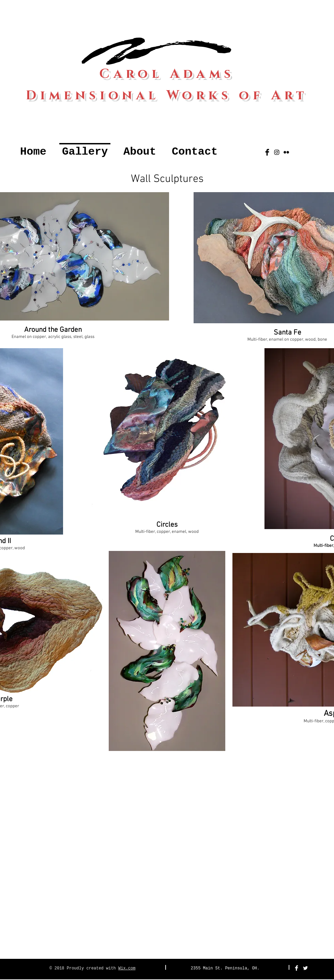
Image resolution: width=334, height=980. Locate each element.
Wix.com (127, 968)
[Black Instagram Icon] (277, 152)
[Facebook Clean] (297, 968)
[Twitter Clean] (305, 968)
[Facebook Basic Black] (267, 152)
